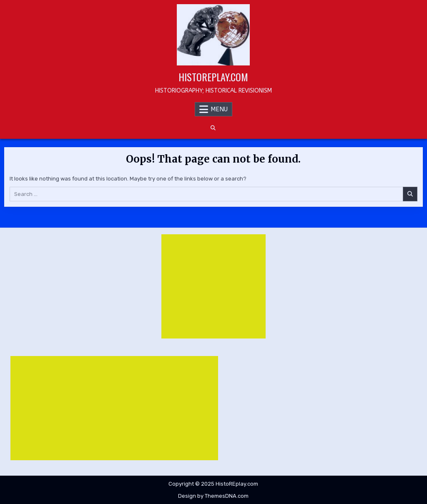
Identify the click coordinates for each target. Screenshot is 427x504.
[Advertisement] (213, 286)
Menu (219, 109)
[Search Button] (213, 128)
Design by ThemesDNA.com (213, 496)
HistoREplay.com (213, 77)
